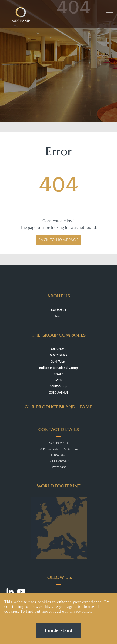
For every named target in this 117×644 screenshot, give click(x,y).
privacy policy (80, 611)
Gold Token (59, 362)
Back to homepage (59, 240)
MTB (59, 380)
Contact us (59, 310)
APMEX (59, 374)
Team (59, 316)
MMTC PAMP (59, 355)
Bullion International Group (59, 368)
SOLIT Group (59, 386)
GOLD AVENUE (59, 393)
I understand (59, 630)
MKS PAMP (59, 349)
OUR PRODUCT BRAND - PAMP (59, 407)
